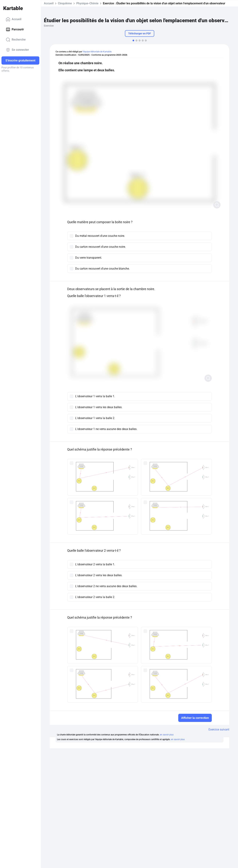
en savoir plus (167, 735)
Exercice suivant (219, 729)
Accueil (14, 19)
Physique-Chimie (87, 3)
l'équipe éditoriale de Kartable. (97, 52)
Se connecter (17, 50)
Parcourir (15, 29)
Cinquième (65, 3)
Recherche (16, 40)
